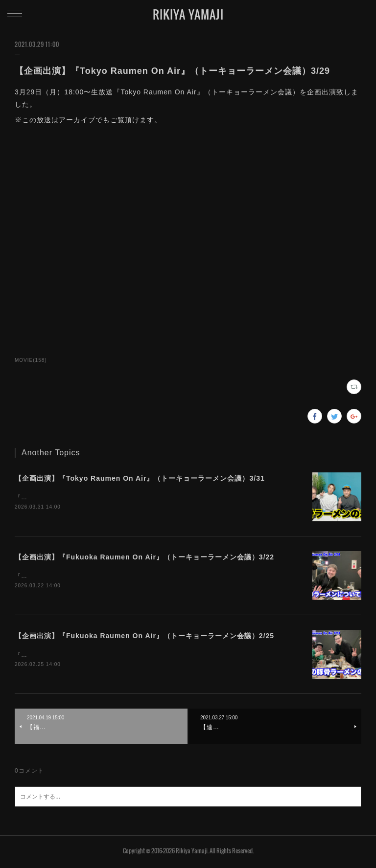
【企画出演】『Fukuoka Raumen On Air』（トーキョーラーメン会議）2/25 (144, 637)
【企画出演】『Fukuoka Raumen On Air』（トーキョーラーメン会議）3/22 (144, 558)
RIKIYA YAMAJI (188, 14)
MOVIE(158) (31, 360)
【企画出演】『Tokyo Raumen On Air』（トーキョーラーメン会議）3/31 (140, 478)
